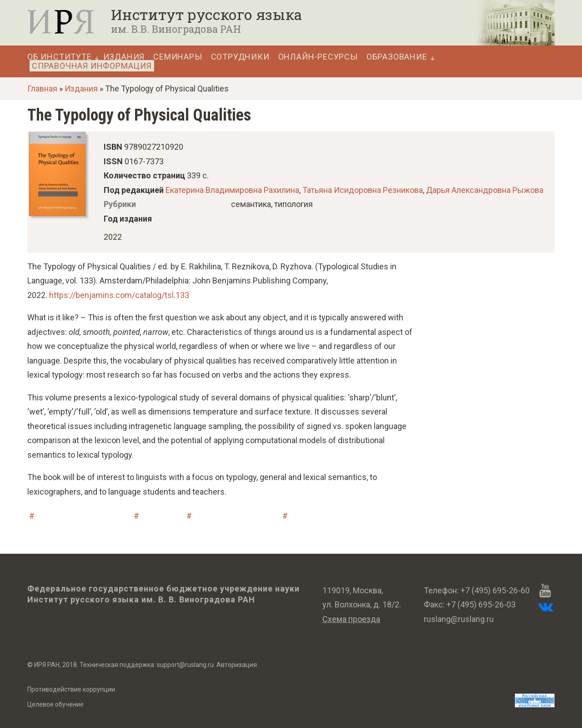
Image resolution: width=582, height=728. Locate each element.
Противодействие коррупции (71, 689)
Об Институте (60, 57)
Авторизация (237, 665)
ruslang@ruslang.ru (459, 619)
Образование (397, 57)
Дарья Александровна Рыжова (485, 190)
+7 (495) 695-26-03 (481, 604)
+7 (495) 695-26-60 (495, 590)
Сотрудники (240, 57)
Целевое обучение (55, 704)
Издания (124, 57)
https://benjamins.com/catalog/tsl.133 (119, 295)
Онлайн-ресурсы (318, 57)
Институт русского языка (206, 15)
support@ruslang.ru (185, 665)
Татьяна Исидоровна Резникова (363, 190)
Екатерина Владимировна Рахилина (232, 190)
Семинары (178, 57)
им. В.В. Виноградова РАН (176, 29)
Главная (42, 88)
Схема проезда (351, 619)
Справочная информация (92, 66)
